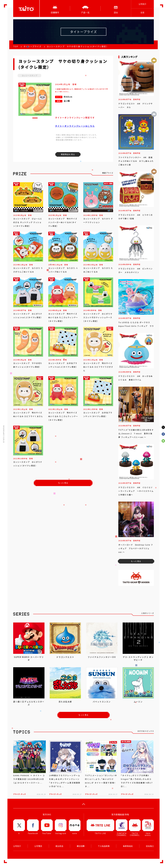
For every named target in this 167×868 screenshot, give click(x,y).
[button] (35, 118)
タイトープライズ (32, 46)
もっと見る (63, 483)
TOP (16, 46)
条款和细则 (128, 846)
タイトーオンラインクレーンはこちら (75, 126)
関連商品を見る (68, 154)
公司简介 (142, 4)
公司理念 (38, 846)
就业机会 (59, 846)
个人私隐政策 (104, 846)
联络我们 (150, 846)
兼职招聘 (81, 846)
